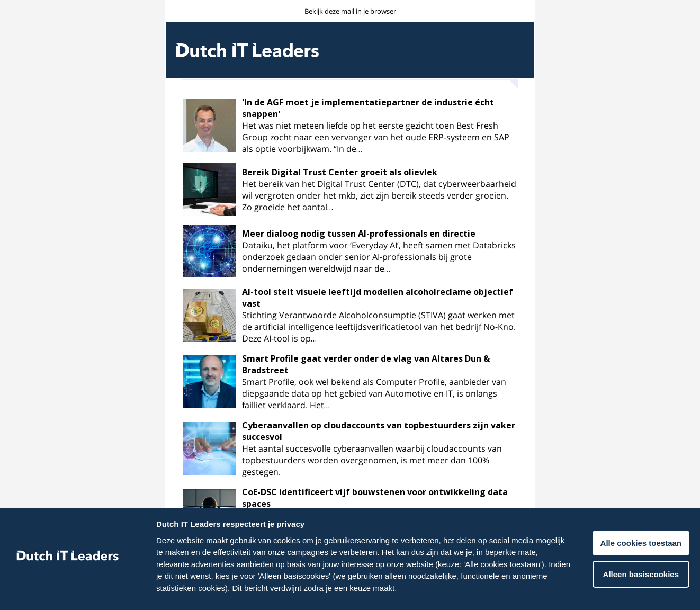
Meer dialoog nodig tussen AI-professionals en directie (359, 234)
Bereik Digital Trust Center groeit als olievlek (340, 172)
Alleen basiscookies (641, 574)
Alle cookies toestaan (641, 543)
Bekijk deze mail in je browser (350, 11)
